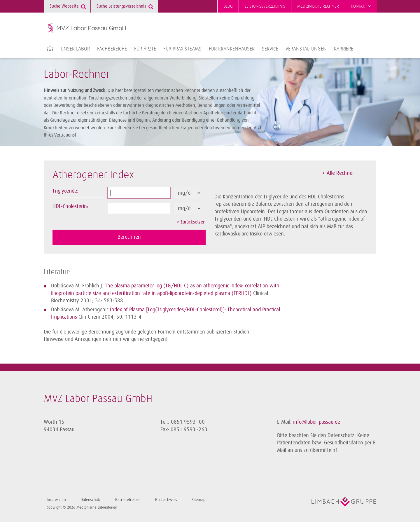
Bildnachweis (166, 500)
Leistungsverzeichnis (265, 6)
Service (270, 49)
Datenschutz (91, 500)
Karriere (344, 49)
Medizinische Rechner (318, 6)
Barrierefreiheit (128, 500)
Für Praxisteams (182, 49)
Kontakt (361, 6)
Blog (228, 6)
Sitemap (198, 500)
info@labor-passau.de (317, 422)
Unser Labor (75, 49)
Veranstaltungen (306, 49)
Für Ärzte (145, 49)
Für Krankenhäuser (232, 49)
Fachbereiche (112, 49)
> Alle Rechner (338, 173)
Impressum (56, 500)
